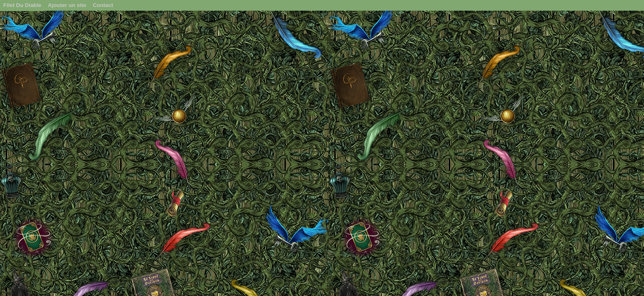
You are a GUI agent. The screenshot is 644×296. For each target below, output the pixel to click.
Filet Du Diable (22, 5)
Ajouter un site (67, 5)
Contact (103, 5)
